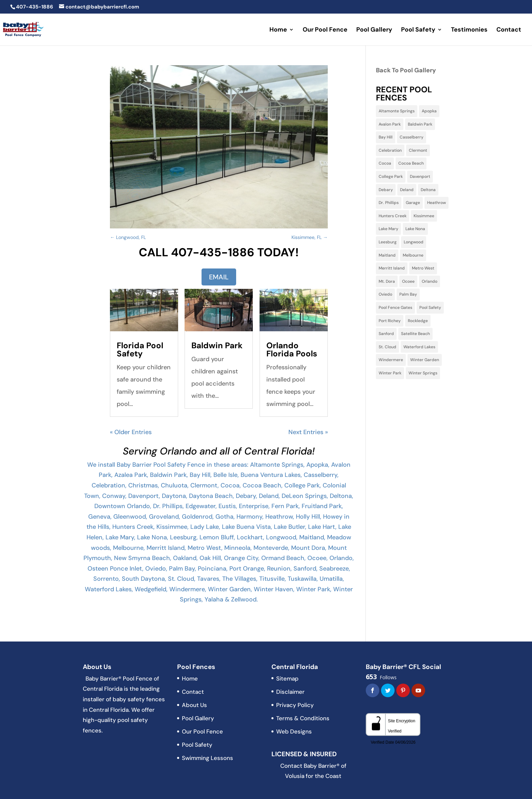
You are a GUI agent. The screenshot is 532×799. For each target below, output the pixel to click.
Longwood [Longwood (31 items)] (414, 242)
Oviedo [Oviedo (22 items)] (385, 294)
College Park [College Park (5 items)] (391, 176)
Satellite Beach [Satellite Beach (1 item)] (415, 334)
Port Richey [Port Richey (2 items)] (390, 321)
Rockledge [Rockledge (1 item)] (418, 321)
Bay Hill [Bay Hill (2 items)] (386, 137)
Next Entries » (308, 432)
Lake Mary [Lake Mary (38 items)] (388, 229)
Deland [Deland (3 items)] (407, 190)
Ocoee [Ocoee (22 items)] (408, 281)
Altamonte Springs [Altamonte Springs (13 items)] (397, 111)
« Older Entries (131, 432)
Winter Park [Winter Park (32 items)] (390, 373)
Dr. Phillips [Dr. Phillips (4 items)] (389, 203)
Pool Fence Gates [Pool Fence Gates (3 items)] (395, 308)
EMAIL (219, 277)
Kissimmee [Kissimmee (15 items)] (424, 216)
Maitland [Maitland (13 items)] (387, 255)
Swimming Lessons (207, 758)
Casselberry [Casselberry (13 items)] (412, 137)
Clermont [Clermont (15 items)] (418, 150)
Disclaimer (290, 692)
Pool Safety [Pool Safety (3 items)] (430, 308)
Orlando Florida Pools (292, 349)
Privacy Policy (295, 705)
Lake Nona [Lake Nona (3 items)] (415, 229)
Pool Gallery (374, 30)
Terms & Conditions (303, 718)
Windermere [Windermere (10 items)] (391, 360)
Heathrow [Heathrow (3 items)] (436, 203)
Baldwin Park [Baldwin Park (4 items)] (420, 124)
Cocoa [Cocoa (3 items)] (385, 163)
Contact (509, 30)
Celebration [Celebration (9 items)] (390, 150)
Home (278, 30)
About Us (194, 705)
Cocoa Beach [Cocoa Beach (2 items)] (411, 163)
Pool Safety (418, 30)
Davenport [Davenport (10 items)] (420, 176)
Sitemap (287, 679)
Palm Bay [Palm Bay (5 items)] (408, 294)
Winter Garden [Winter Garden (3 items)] (425, 360)
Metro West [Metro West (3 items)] (423, 268)
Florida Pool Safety (140, 349)
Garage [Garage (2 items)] (413, 203)
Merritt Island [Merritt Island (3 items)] (392, 268)
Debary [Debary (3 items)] (386, 190)
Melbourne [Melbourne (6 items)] (413, 255)
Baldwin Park (217, 345)
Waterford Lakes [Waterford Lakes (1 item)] (419, 347)
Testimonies (469, 30)
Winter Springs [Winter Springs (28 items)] (423, 373)
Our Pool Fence (325, 30)
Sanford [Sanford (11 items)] (386, 334)
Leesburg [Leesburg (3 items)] (388, 242)
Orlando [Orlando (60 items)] (430, 281)
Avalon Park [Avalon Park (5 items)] (390, 124)
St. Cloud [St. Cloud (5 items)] (387, 347)
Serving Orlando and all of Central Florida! (219, 451)
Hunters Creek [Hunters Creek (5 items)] (393, 216)
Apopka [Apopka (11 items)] (429, 111)
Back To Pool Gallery (406, 70)
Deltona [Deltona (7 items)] (428, 190)
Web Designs (294, 731)
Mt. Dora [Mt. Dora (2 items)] (387, 281)
